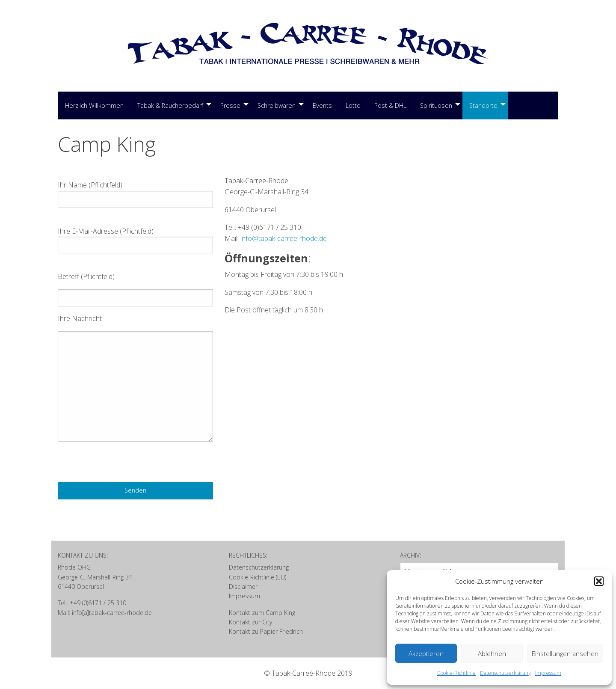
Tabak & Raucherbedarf (170, 105)
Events (322, 105)
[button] (599, 581)
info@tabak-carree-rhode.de (284, 238)
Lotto (353, 105)
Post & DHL (390, 105)
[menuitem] (94, 106)
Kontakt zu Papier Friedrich (266, 631)
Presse (230, 105)
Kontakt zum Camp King (262, 613)
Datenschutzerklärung (505, 673)
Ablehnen (492, 653)
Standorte (483, 105)
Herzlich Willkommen (94, 105)
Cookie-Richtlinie (456, 673)
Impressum (548, 673)
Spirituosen (436, 105)
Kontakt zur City (250, 622)
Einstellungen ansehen (565, 653)
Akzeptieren (426, 653)
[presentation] (123, 465)
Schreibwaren (277, 105)
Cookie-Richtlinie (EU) (258, 577)
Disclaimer (243, 587)
